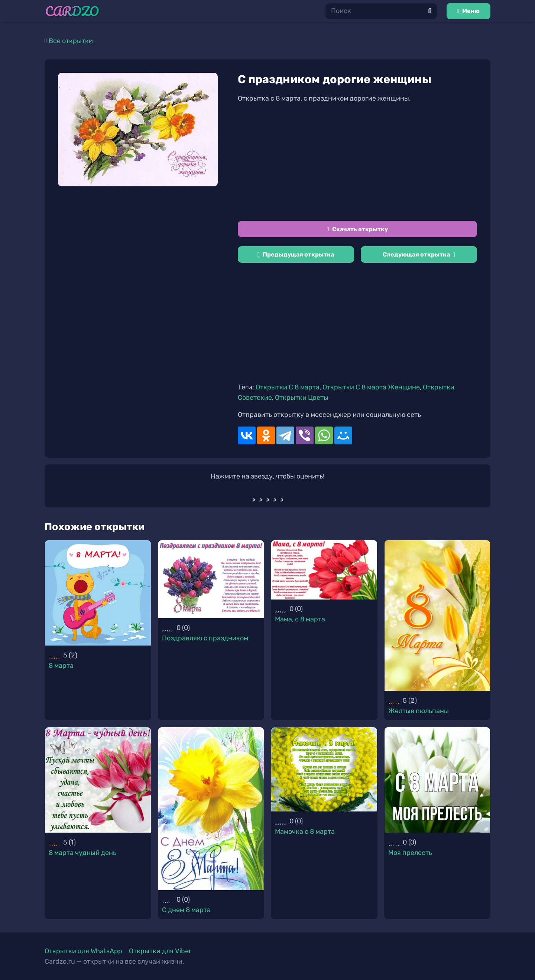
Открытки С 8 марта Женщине (371, 387)
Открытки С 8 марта (288, 387)
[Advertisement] (357, 162)
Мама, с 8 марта (300, 619)
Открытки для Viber (160, 951)
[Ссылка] (72, 11)
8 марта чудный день (82, 853)
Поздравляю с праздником (205, 638)
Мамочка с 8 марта (305, 832)
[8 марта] (98, 593)
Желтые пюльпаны (419, 711)
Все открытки (71, 41)
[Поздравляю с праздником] (211, 579)
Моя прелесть (410, 853)
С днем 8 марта (186, 910)
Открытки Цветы (302, 398)
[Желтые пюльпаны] (437, 615)
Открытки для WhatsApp (83, 951)
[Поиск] (381, 11)
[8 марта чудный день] (98, 780)
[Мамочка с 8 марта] (324, 770)
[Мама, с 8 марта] (324, 570)
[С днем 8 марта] (211, 809)
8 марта (61, 666)
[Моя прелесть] (437, 780)
